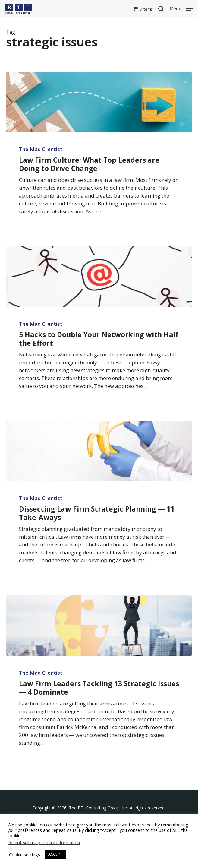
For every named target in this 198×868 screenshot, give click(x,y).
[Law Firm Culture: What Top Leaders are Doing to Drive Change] (99, 102)
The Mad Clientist (41, 149)
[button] (181, 8)
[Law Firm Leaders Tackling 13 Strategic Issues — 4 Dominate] (99, 626)
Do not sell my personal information (44, 842)
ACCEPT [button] (55, 854)
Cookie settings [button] (25, 854)
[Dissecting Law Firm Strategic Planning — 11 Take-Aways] (99, 451)
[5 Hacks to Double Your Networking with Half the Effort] (99, 277)
